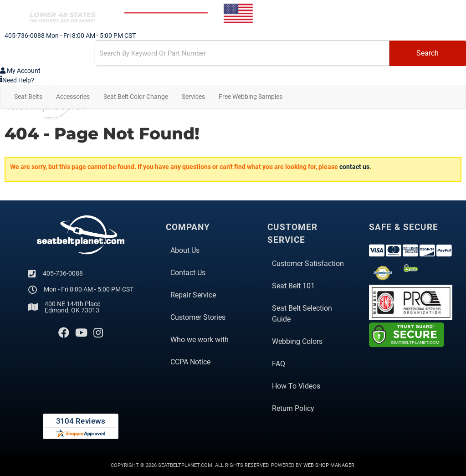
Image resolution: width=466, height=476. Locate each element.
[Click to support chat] (233, 80)
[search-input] (242, 53)
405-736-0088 (63, 273)
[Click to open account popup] (20, 71)
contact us (354, 167)
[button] (233, 53)
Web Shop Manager (329, 465)
